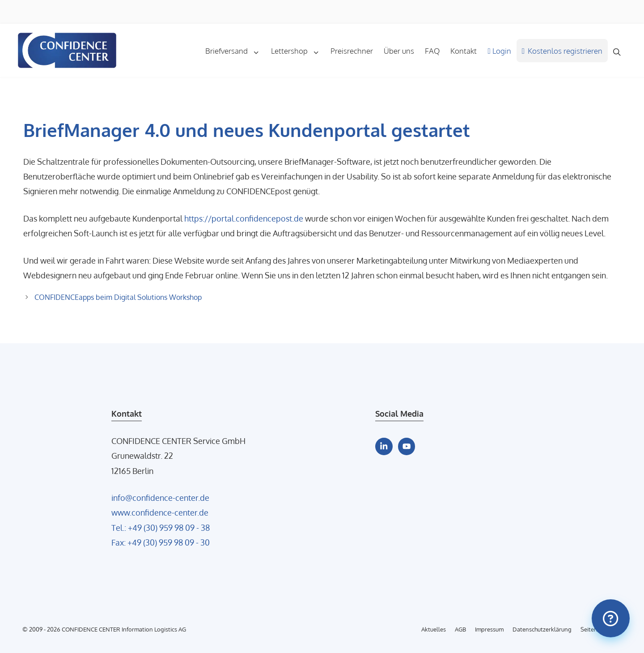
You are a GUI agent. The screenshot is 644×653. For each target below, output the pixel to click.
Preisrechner (352, 51)
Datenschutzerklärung (542, 629)
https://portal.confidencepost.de (244, 218)
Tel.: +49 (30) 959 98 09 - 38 (161, 527)
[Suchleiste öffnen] (617, 51)
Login (499, 51)
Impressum (489, 629)
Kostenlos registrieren (562, 51)
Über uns (399, 51)
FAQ (432, 51)
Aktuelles (434, 629)
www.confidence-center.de (160, 512)
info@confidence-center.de (160, 497)
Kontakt (464, 51)
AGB (460, 629)
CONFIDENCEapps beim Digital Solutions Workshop (118, 297)
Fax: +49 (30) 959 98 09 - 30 (161, 542)
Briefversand (235, 51)
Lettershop (298, 51)
